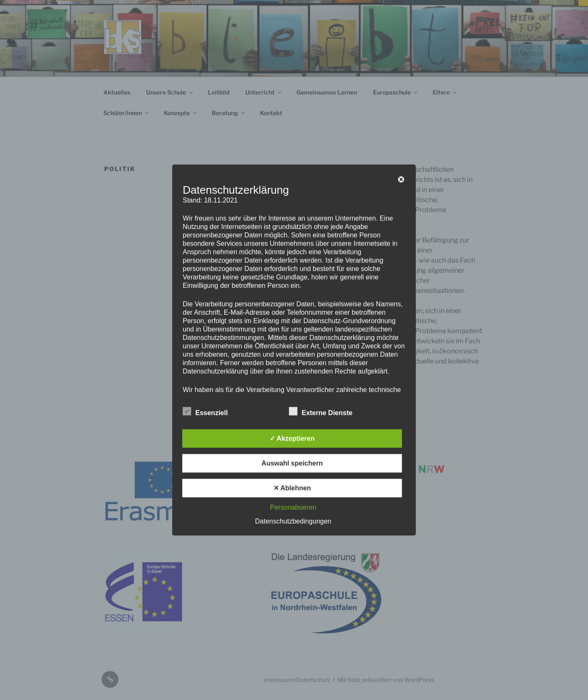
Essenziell (205, 411)
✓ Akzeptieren (292, 438)
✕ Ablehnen (292, 488)
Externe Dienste (321, 411)
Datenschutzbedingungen (293, 521)
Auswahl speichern (292, 463)
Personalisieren (293, 507)
